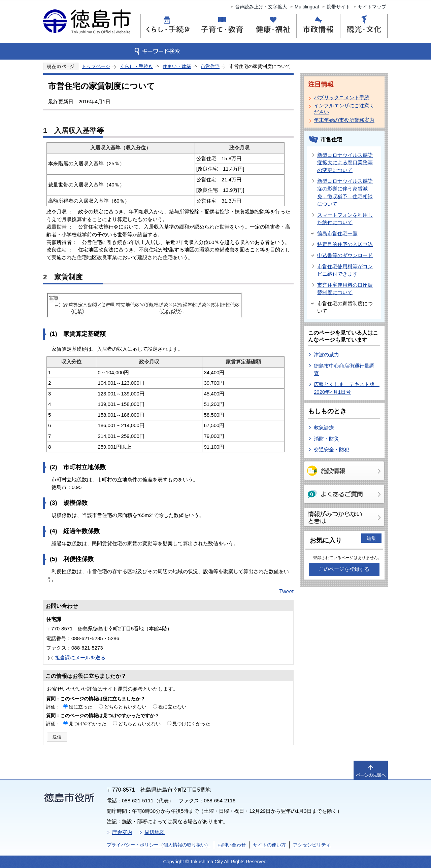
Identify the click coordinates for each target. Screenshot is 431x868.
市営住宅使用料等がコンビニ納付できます (345, 270)
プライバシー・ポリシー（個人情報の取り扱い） (159, 845)
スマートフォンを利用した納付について (345, 219)
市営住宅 (210, 66)
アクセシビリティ (312, 845)
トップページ (96, 66)
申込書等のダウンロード (345, 255)
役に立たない (172, 707)
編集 (371, 538)
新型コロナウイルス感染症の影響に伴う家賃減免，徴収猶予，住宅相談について (345, 192)
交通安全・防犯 (331, 449)
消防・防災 (326, 439)
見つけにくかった (191, 724)
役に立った (80, 707)
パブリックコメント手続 (342, 97)
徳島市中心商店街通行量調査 (344, 370)
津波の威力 (326, 355)
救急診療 (324, 428)
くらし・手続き (136, 66)
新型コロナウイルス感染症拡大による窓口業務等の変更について (345, 163)
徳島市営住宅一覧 (337, 233)
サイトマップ (372, 7)
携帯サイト (338, 7)
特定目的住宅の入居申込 (345, 244)
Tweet (286, 592)
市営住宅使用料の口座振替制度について (345, 289)
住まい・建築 (177, 66)
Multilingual (307, 7)
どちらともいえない (125, 707)
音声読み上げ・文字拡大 (261, 7)
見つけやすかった (88, 724)
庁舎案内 (122, 832)
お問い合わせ (232, 845)
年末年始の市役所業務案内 (344, 120)
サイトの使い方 (269, 845)
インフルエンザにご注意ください (344, 109)
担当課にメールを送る (80, 657)
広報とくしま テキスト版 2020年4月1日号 (347, 388)
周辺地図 (155, 832)
